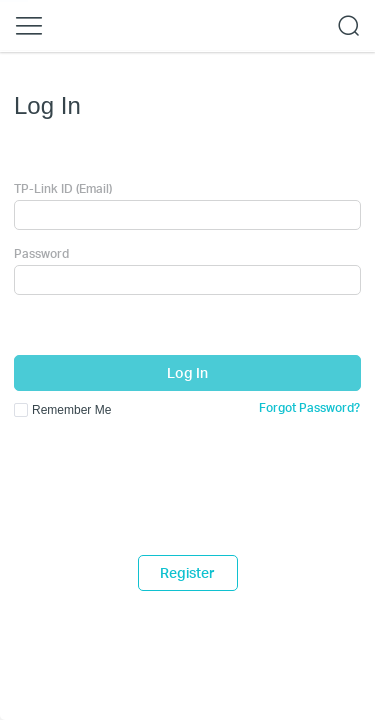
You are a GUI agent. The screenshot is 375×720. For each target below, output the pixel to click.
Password (41, 253)
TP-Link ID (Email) (63, 188)
